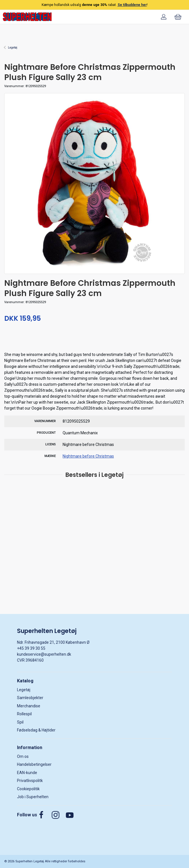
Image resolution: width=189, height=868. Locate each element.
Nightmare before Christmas (88, 456)
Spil (20, 722)
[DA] (27, 17)
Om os (23, 756)
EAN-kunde (27, 773)
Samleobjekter (30, 698)
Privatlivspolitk (30, 781)
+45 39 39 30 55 (31, 648)
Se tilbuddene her (132, 5)
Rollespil (24, 714)
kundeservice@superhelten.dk (44, 654)
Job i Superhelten (33, 797)
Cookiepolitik (28, 789)
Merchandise (29, 706)
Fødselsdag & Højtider (36, 730)
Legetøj (13, 48)
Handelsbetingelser (34, 764)
